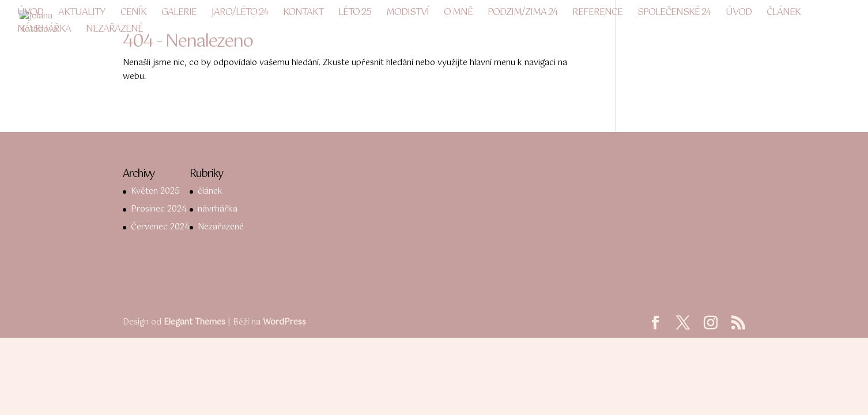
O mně (458, 14)
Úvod (30, 14)
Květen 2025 (155, 191)
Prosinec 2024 (159, 209)
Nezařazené (114, 31)
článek (784, 14)
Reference (597, 14)
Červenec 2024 (160, 227)
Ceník (133, 14)
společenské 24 (674, 14)
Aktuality (82, 14)
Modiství (407, 14)
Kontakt (303, 14)
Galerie (179, 14)
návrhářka (44, 31)
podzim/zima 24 (522, 14)
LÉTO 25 (355, 14)
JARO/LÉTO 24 (240, 14)
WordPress (284, 322)
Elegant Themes (195, 322)
